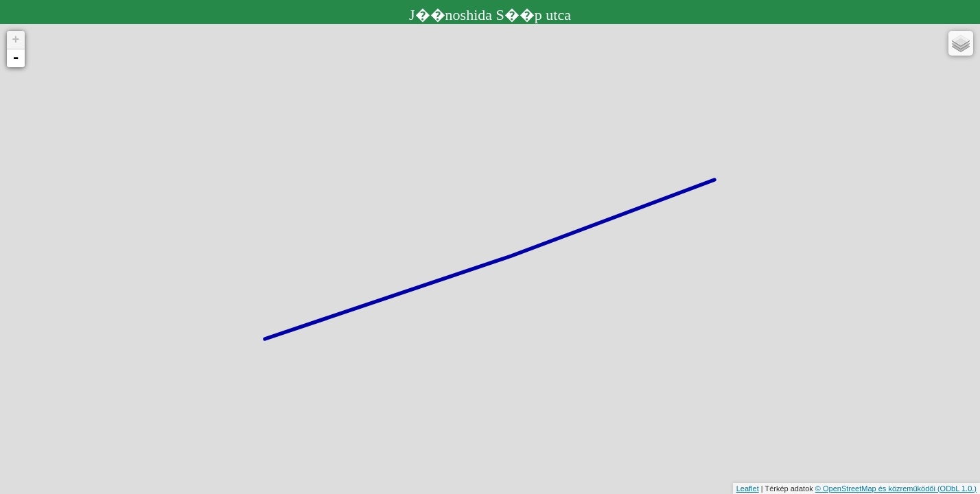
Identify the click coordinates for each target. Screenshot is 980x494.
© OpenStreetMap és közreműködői (876, 489)
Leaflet (748, 489)
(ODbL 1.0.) (957, 489)
